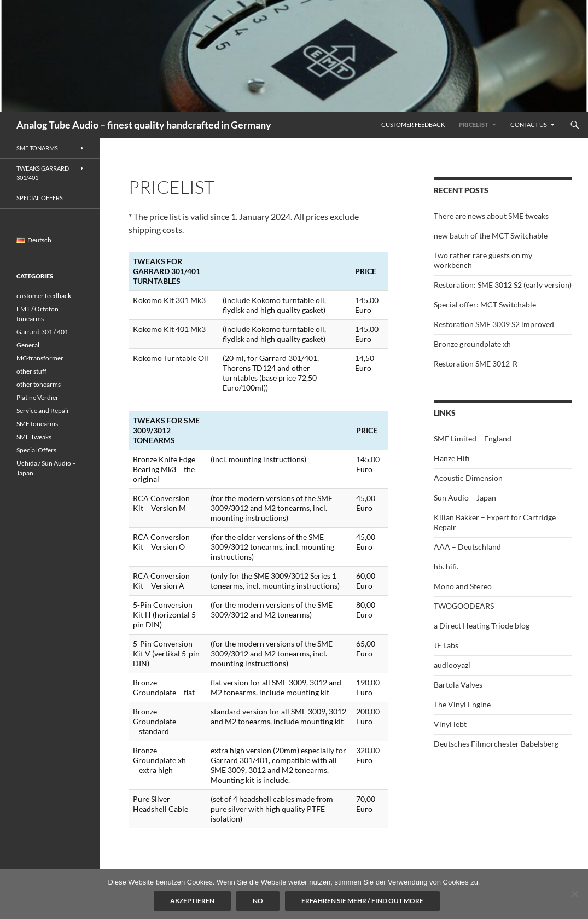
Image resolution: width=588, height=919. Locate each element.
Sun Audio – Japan (465, 498)
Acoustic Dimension (468, 478)
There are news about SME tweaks (491, 216)
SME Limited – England (473, 438)
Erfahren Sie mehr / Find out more (362, 901)
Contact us (529, 124)
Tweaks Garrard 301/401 (43, 173)
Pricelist (474, 124)
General (28, 345)
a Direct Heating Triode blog (482, 626)
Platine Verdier (37, 397)
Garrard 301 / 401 (42, 332)
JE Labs (446, 645)
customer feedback (44, 296)
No (258, 901)
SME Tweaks (34, 437)
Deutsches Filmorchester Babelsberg (496, 744)
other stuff (31, 371)
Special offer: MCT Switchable (485, 304)
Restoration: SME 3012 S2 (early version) (503, 285)
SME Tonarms (37, 148)
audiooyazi (452, 665)
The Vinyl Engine (462, 704)
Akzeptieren (192, 901)
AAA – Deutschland (467, 547)
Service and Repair (43, 411)
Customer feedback (413, 124)
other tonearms (39, 384)
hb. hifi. (446, 566)
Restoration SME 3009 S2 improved (494, 324)
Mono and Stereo (463, 586)
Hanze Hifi (452, 458)
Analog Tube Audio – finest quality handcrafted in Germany (144, 125)
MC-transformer (40, 358)
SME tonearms (37, 424)
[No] (574, 894)
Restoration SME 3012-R (476, 363)
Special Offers (40, 198)
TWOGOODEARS (464, 606)
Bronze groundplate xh (472, 344)
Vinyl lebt (450, 724)
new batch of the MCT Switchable (491, 235)
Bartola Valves (458, 685)
